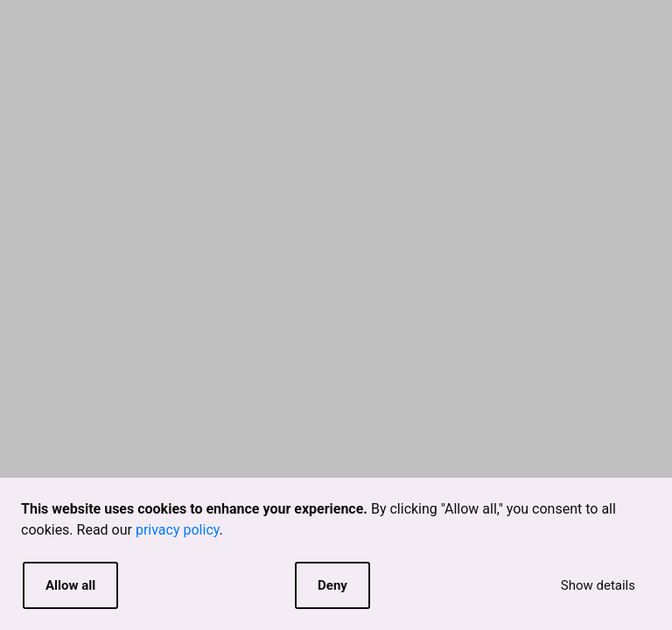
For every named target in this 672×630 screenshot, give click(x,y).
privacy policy (178, 530)
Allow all (70, 585)
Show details (598, 585)
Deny (332, 585)
